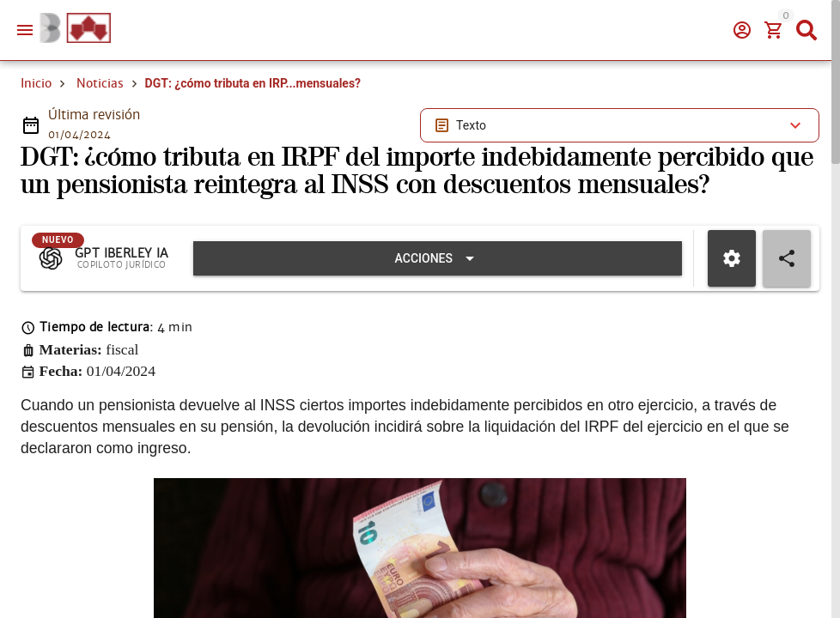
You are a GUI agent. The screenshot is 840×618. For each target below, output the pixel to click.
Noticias (100, 83)
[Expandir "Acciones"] (438, 258)
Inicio (36, 83)
